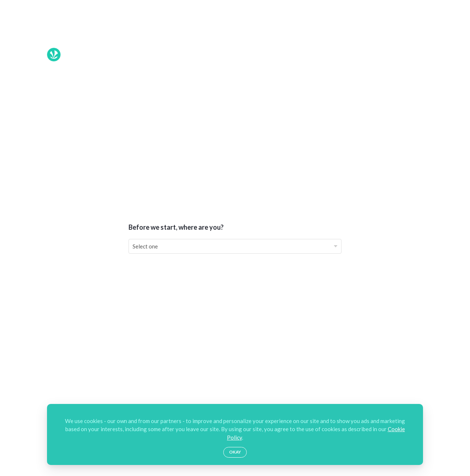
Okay (235, 452)
